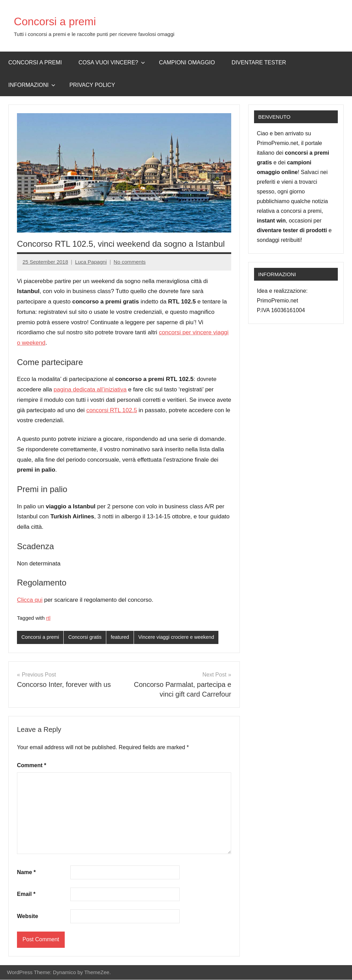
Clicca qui (30, 600)
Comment (31, 766)
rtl (48, 618)
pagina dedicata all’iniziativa (90, 389)
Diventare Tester (259, 62)
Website (28, 917)
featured (123, 637)
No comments (130, 262)
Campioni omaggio (187, 62)
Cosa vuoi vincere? (112, 62)
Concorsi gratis (87, 637)
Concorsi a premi (61, 21)
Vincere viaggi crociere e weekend (181, 637)
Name (26, 873)
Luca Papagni (91, 262)
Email (26, 894)
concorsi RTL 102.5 (111, 410)
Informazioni (32, 85)
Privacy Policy (92, 85)
